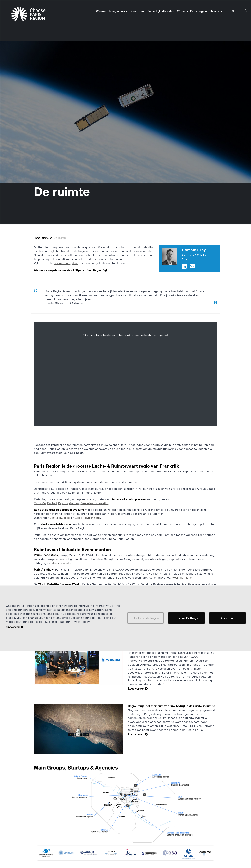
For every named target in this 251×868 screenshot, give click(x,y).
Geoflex (74, 503)
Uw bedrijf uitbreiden (160, 11)
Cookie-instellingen (146, 618)
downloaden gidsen (66, 263)
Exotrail (52, 503)
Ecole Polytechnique (88, 518)
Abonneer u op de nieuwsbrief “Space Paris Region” (69, 270)
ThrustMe (40, 503)
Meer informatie (61, 563)
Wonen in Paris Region (192, 11)
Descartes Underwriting (95, 503)
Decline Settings (187, 618)
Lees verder (136, 689)
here (93, 335)
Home (37, 238)
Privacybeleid (13, 627)
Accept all (227, 618)
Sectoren (138, 11)
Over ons (216, 11)
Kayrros (63, 503)
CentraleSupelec (60, 518)
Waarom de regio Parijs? (112, 11)
